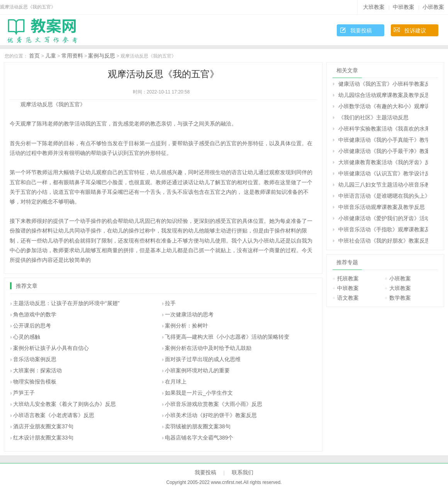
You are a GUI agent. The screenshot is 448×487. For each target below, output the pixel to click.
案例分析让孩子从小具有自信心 (51, 348)
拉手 (170, 303)
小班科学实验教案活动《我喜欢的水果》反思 (383, 129)
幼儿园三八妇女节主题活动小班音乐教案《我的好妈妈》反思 (383, 185)
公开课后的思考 (32, 326)
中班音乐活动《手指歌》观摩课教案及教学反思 (383, 229)
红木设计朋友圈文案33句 (43, 438)
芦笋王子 (24, 393)
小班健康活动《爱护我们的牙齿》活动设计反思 (383, 218)
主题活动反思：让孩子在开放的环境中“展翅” (66, 303)
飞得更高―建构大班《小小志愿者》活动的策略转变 (227, 337)
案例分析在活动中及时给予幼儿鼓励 (208, 348)
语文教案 (348, 298)
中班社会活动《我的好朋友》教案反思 (383, 241)
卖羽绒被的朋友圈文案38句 (198, 426)
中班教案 (404, 7)
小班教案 (433, 7)
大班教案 (374, 7)
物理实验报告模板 (35, 382)
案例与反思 (102, 56)
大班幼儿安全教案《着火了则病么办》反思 (64, 404)
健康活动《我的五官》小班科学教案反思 (383, 84)
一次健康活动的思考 (189, 314)
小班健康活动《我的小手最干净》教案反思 (383, 151)
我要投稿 (361, 31)
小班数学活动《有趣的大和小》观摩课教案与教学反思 (383, 106)
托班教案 (348, 278)
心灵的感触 (27, 337)
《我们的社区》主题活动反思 (373, 117)
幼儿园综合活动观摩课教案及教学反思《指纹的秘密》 (383, 95)
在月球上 (176, 382)
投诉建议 (415, 31)
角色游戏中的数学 (35, 314)
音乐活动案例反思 (35, 359)
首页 (34, 56)
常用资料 (72, 56)
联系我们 (243, 472)
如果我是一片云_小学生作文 (199, 393)
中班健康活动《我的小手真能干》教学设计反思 (383, 140)
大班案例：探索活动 (37, 370)
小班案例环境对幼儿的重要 (197, 370)
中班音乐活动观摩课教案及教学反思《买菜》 (383, 207)
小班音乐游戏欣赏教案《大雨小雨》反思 (214, 404)
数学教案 (400, 298)
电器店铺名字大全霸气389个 (199, 438)
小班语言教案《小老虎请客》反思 (54, 415)
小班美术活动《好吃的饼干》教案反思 (211, 415)
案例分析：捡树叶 (187, 326)
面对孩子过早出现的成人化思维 (203, 359)
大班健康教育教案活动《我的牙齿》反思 (383, 162)
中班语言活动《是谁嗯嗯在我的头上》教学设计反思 (383, 196)
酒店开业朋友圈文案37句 (43, 426)
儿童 (51, 56)
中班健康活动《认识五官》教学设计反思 (383, 173)
